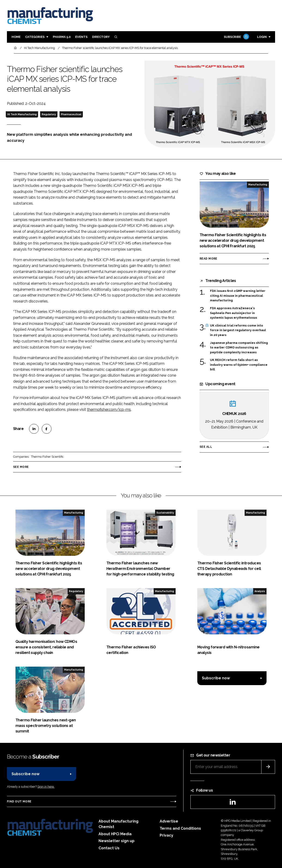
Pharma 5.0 (62, 37)
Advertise (169, 821)
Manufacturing (258, 184)
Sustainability (165, 513)
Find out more (19, 801)
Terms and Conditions (180, 828)
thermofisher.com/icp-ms (109, 410)
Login (262, 37)
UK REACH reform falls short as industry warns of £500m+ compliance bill (239, 365)
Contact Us (109, 848)
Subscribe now (216, 678)
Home (16, 37)
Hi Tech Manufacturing (22, 114)
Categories (35, 37)
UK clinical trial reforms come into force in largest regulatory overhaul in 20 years (238, 330)
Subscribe (236, 37)
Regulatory (49, 114)
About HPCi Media (115, 834)
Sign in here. (46, 787)
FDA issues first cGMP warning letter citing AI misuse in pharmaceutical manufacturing (238, 296)
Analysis (260, 591)
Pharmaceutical (71, 114)
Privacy (166, 835)
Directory (101, 37)
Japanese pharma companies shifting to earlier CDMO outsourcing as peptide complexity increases (239, 348)
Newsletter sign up (117, 841)
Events (81, 37)
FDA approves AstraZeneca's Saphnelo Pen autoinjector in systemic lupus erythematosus (234, 313)
